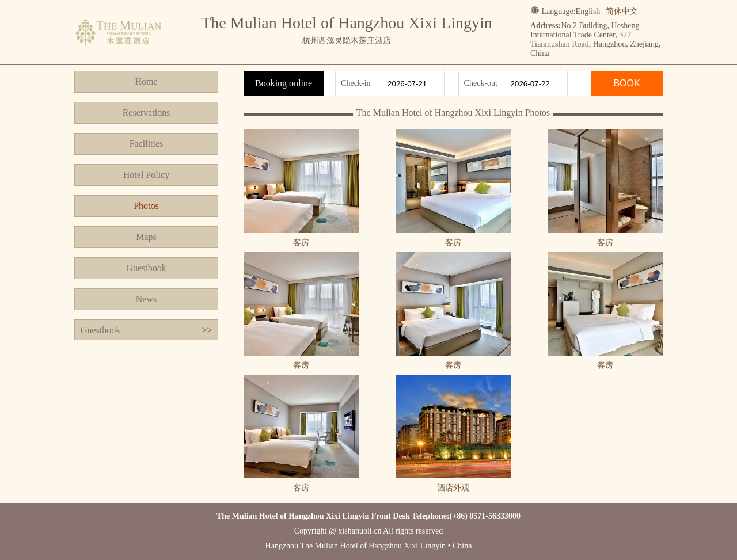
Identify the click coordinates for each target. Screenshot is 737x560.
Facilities (147, 144)
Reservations (147, 113)
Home (146, 81)
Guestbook (146, 268)
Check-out (481, 83)
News (146, 299)
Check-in (356, 83)
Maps (146, 237)
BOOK (626, 83)
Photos (146, 206)
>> (207, 330)
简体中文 (622, 11)
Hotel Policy (146, 175)
